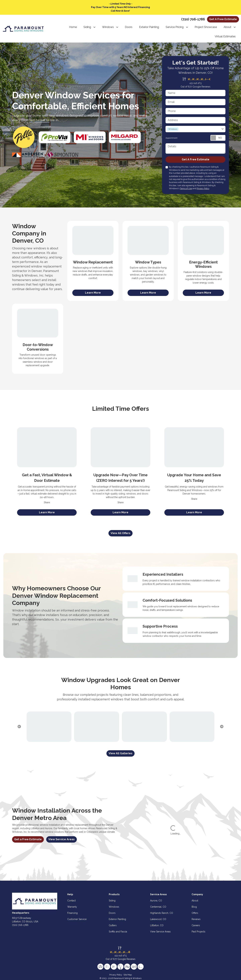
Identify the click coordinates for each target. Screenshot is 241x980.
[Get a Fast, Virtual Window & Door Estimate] (47, 447)
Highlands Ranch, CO (162, 913)
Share (47, 502)
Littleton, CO (157, 925)
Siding (112, 901)
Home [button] (73, 27)
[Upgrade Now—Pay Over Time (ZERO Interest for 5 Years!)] (120, 447)
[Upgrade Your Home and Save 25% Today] (194, 447)
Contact (71, 901)
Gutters (113, 925)
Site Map (128, 975)
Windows (114, 907)
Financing (72, 913)
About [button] (227, 27)
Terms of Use (186, 188)
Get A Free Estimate (223, 19)
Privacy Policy (203, 188)
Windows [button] (108, 27)
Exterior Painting (117, 919)
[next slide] (222, 727)
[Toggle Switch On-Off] (218, 138)
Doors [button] (129, 27)
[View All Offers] (120, 533)
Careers (196, 925)
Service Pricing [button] (175, 27)
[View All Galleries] (120, 753)
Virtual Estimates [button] (225, 36)
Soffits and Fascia (118, 932)
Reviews (196, 919)
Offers (195, 913)
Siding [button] (87, 27)
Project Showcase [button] (206, 27)
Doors (112, 913)
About (195, 901)
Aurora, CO (156, 901)
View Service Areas (62, 839)
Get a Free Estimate (28, 839)
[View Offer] (47, 512)
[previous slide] (19, 727)
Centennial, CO (158, 907)
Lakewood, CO (158, 919)
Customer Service (77, 919)
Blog (194, 907)
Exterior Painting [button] (149, 27)
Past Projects (198, 932)
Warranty (72, 907)
